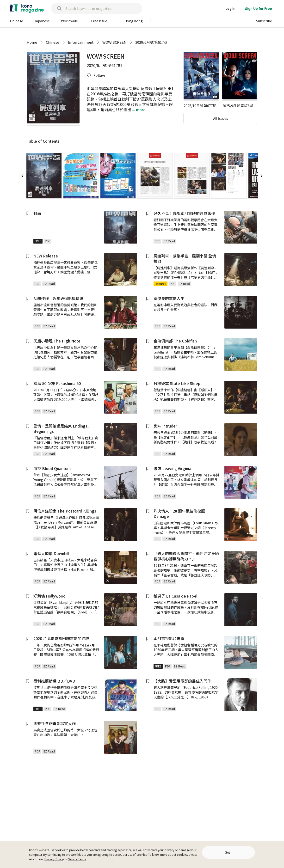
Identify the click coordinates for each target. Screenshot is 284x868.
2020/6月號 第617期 (151, 42)
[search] (57, 8)
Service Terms (77, 859)
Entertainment (81, 42)
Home (32, 42)
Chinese (53, 42)
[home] (27, 8)
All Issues (221, 118)
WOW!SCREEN (114, 42)
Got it (228, 853)
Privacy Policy (54, 859)
